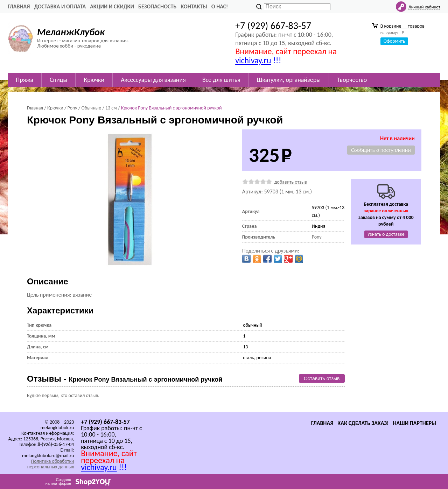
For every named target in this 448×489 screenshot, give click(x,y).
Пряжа (24, 80)
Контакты (194, 6)
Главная (19, 6)
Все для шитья (221, 80)
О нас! (220, 6)
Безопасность (157, 6)
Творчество (352, 80)
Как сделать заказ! (363, 423)
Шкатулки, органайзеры (289, 80)
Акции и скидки (112, 6)
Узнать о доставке (386, 234)
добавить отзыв (291, 182)
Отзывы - (125, 379)
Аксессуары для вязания (153, 80)
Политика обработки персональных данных (51, 464)
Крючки (94, 80)
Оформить (394, 41)
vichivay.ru (253, 60)
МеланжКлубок (71, 32)
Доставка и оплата (60, 6)
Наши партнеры (414, 423)
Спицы (58, 80)
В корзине (402, 26)
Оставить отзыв (322, 378)
